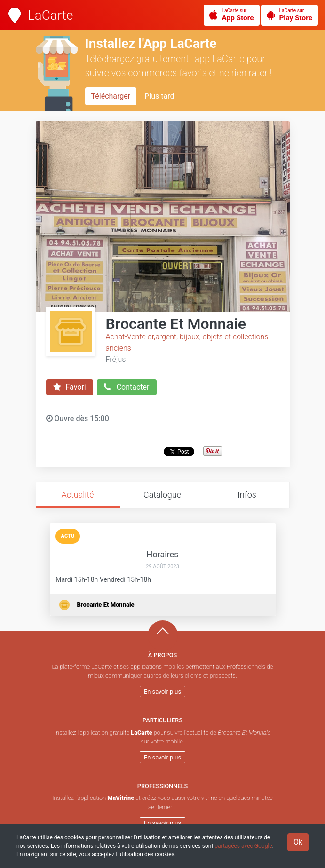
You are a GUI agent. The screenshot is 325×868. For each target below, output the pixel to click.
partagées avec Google (243, 846)
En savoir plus (162, 692)
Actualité (77, 495)
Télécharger (111, 96)
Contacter (127, 387)
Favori (70, 387)
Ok (298, 842)
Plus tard (159, 96)
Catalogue (162, 495)
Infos (247, 495)
